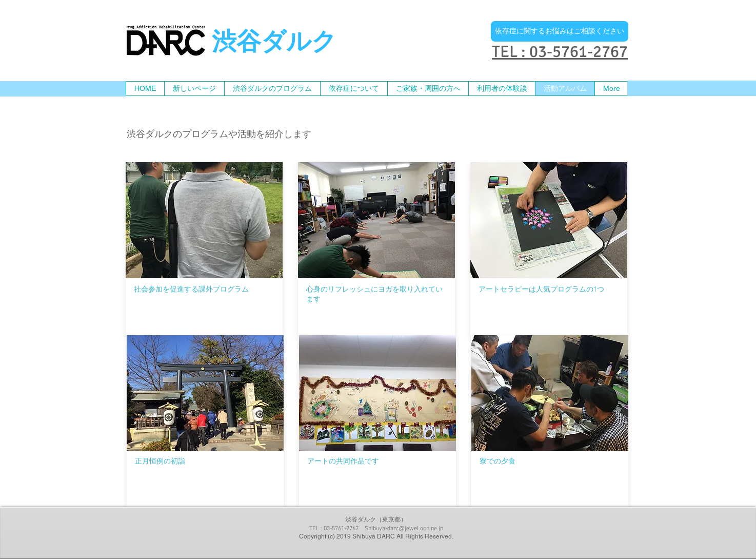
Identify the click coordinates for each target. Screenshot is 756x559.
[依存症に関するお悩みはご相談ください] (560, 31)
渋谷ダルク (274, 44)
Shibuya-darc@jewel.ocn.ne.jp (404, 529)
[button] (428, 89)
